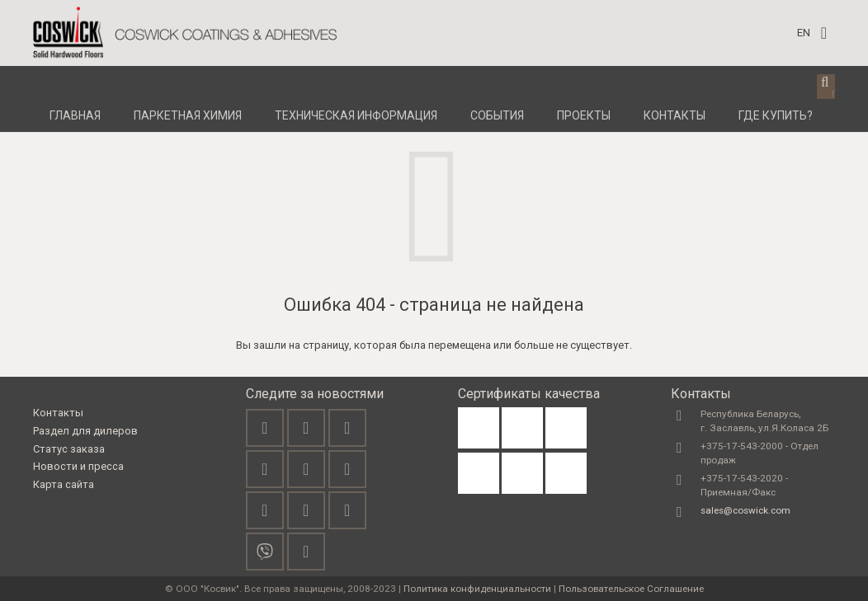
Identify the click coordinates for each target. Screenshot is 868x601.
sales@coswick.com (745, 510)
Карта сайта (64, 484)
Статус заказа (69, 449)
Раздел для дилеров (85, 431)
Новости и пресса (78, 466)
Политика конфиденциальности (477, 589)
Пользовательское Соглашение (631, 589)
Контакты (58, 413)
